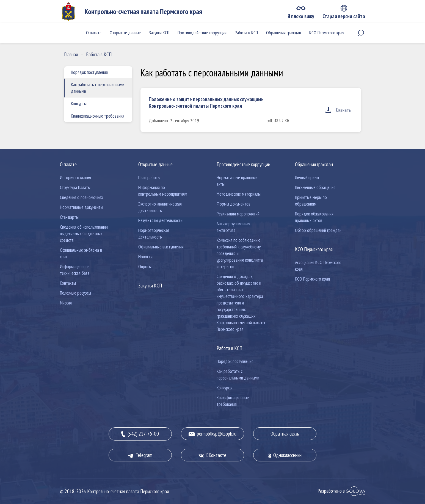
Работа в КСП (246, 33)
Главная (71, 54)
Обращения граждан (284, 33)
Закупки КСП (159, 33)
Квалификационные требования (98, 116)
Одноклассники (285, 455)
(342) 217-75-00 (140, 434)
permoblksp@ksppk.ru (212, 434)
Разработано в (341, 491)
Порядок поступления (89, 72)
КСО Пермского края (327, 33)
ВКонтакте (212, 455)
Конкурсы (79, 104)
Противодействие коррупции (202, 33)
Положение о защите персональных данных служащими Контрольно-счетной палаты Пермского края (206, 103)
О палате (94, 33)
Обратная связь (285, 434)
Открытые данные (125, 33)
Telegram (140, 455)
